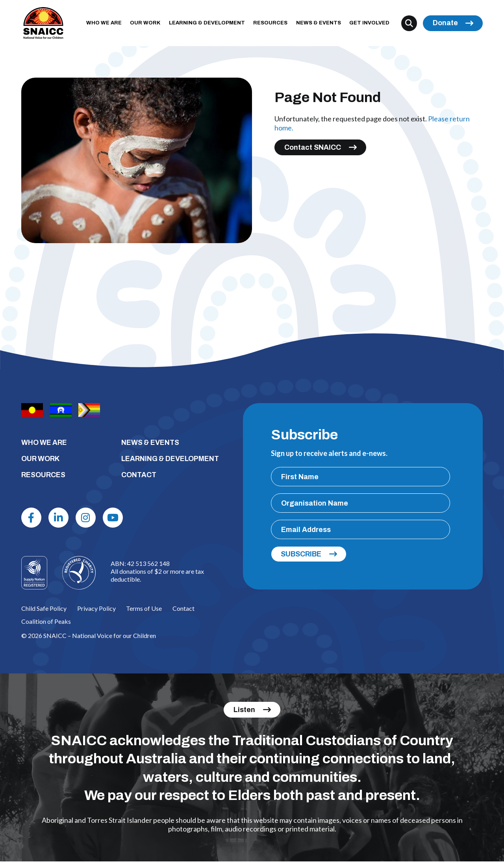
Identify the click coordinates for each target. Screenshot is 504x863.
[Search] (409, 24)
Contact (183, 610)
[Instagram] (88, 519)
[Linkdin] (60, 519)
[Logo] (79, 574)
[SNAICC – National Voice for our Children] (44, 24)
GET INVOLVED (372, 24)
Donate (445, 24)
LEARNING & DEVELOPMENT (209, 24)
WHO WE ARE (106, 24)
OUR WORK (147, 24)
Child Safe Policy (44, 610)
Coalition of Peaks (46, 623)
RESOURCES (273, 24)
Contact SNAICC (313, 147)
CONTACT (139, 475)
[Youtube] (116, 519)
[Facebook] (32, 519)
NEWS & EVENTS (321, 24)
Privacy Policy (96, 610)
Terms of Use (144, 610)
